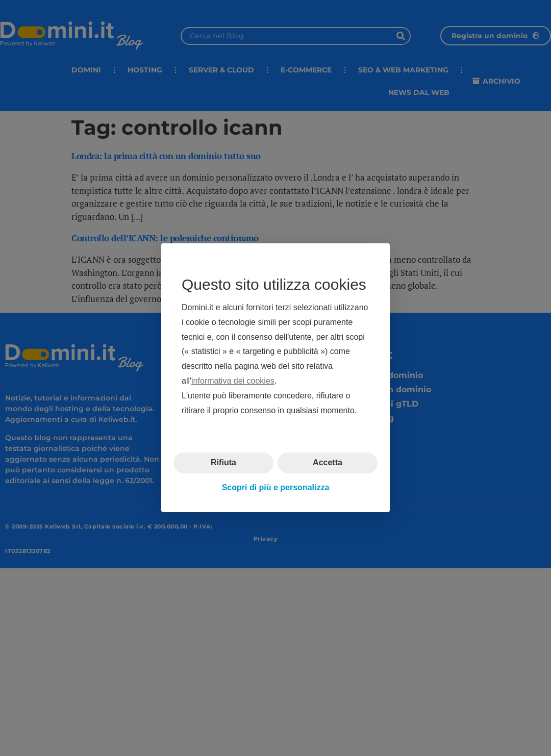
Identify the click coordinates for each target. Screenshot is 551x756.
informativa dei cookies (233, 381)
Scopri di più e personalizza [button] (276, 487)
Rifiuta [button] (223, 463)
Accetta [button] (328, 463)
